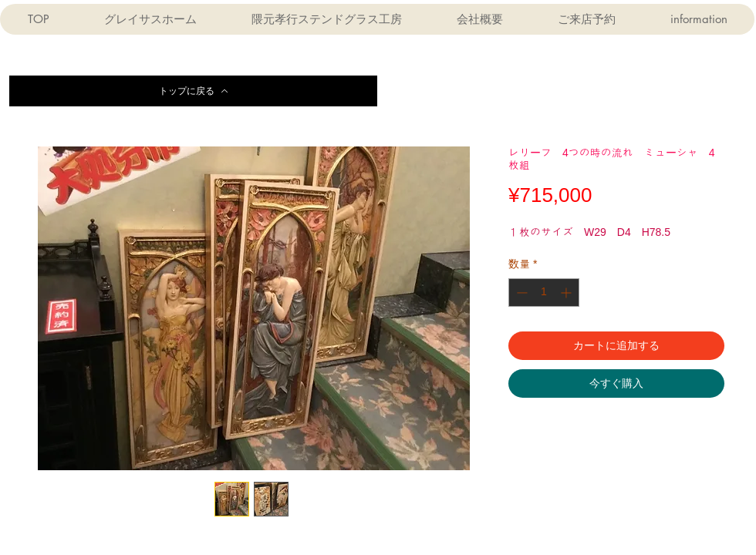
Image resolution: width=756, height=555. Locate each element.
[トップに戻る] (193, 91)
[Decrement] (520, 293)
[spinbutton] (544, 293)
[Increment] (567, 293)
